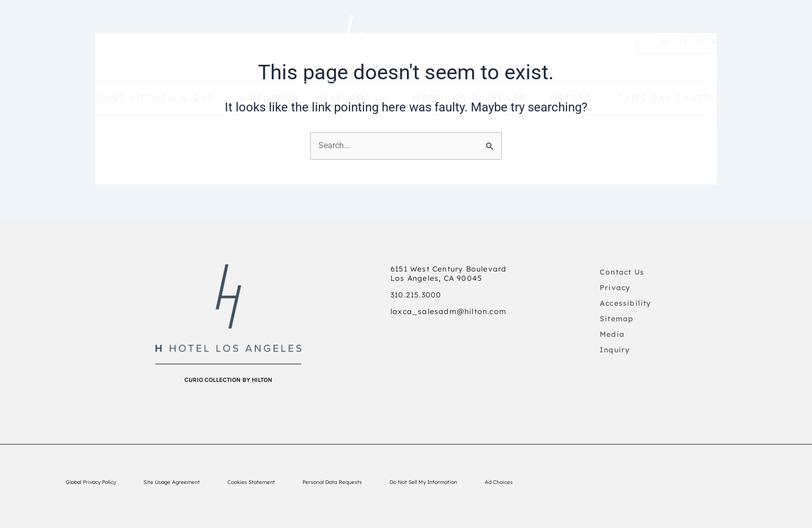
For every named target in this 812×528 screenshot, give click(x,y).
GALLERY (770, 98)
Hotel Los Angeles (429, 40)
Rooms (26, 98)
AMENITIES (269, 98)
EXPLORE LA (355, 98)
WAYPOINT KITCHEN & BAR (143, 98)
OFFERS (571, 98)
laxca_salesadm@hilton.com (448, 311)
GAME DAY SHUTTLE (669, 98)
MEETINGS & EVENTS (469, 98)
